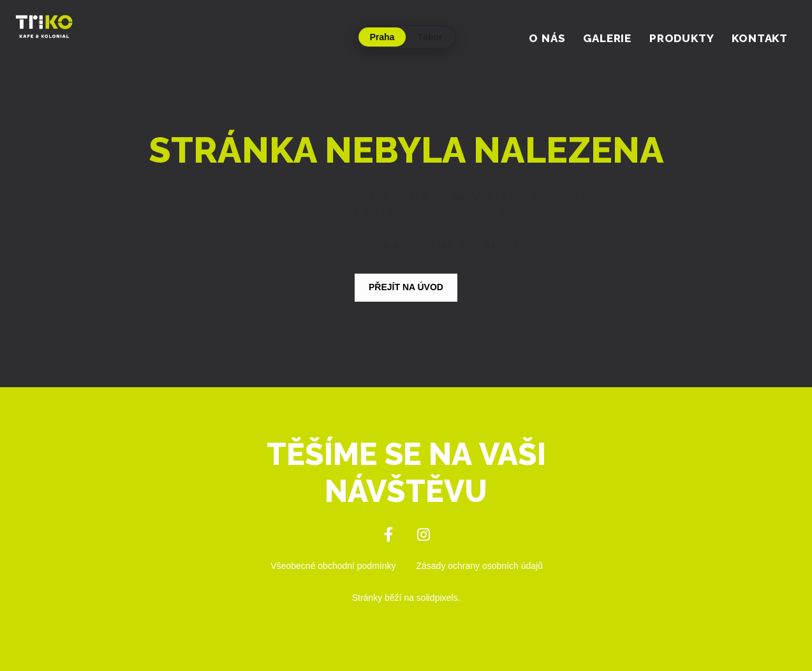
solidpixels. (438, 598)
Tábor (430, 37)
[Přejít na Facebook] (389, 535)
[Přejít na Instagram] (424, 535)
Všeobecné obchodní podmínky (333, 566)
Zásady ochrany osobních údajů (480, 566)
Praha (382, 37)
